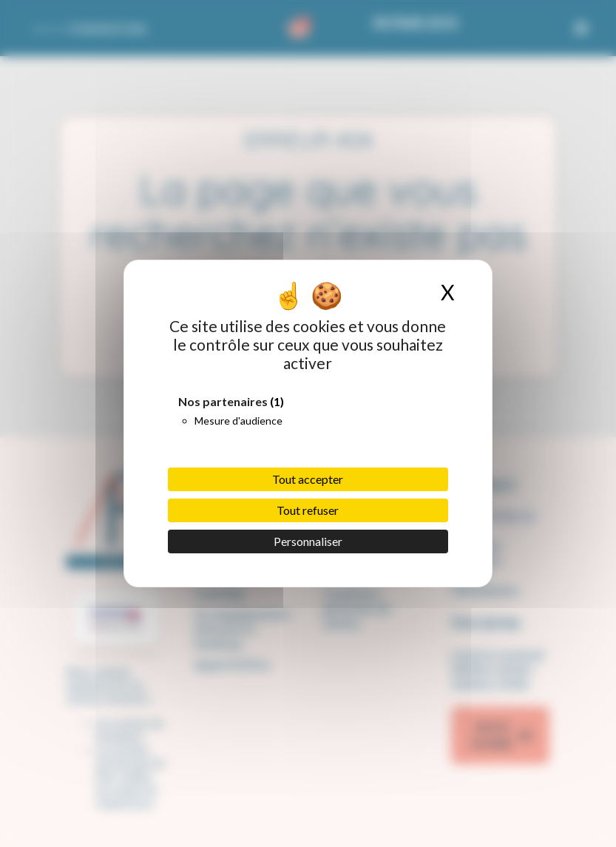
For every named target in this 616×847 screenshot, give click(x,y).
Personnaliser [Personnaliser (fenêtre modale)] (308, 541)
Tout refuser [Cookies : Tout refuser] (308, 510)
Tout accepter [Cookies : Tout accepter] (308, 479)
